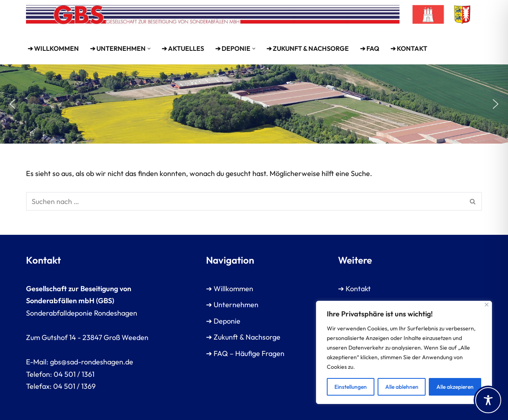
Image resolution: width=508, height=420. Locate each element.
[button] (149, 49)
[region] (404, 352)
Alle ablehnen (402, 387)
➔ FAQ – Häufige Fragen (245, 353)
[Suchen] (245, 201)
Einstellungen (351, 387)
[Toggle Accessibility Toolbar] (488, 400)
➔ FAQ (370, 48)
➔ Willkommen (230, 289)
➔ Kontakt (409, 48)
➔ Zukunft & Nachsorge (308, 48)
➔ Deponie (223, 321)
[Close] (487, 305)
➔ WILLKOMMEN (53, 48)
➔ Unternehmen (232, 305)
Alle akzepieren (455, 387)
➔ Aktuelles (183, 48)
